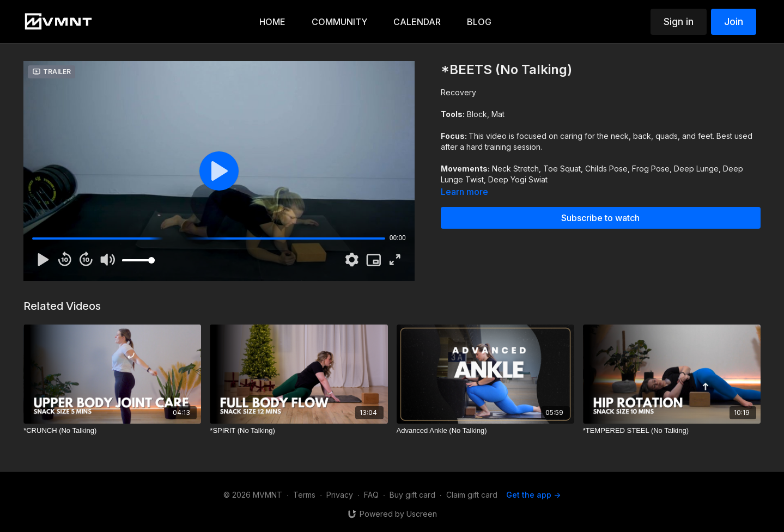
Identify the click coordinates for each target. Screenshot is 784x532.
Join (734, 22)
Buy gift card (412, 495)
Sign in (679, 22)
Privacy (340, 495)
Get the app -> (533, 495)
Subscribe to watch (600, 218)
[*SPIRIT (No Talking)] (299, 431)
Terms (304, 495)
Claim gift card (472, 495)
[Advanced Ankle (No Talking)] (485, 431)
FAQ (371, 495)
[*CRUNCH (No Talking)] (112, 431)
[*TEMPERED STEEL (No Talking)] (672, 431)
